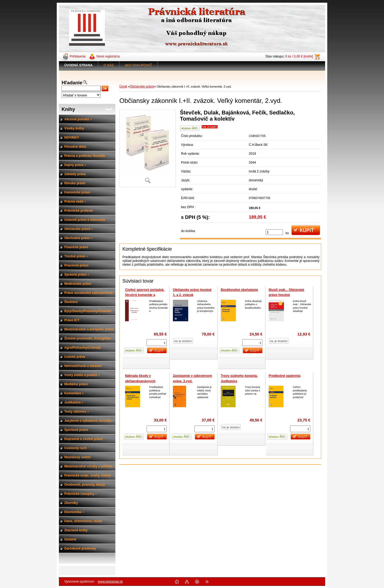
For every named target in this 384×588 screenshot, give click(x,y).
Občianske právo (142, 86)
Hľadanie (72, 83)
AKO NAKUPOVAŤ (138, 65)
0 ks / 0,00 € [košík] (299, 56)
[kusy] (274, 232)
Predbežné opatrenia (285, 376)
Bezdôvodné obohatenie (239, 290)
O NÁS (109, 65)
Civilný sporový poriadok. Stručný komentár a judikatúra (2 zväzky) (145, 295)
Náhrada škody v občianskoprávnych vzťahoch (140, 381)
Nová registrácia (108, 56)
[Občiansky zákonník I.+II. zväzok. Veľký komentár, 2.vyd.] (148, 148)
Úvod (123, 86)
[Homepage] (79, 65)
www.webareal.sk (110, 582)
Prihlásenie (78, 56)
